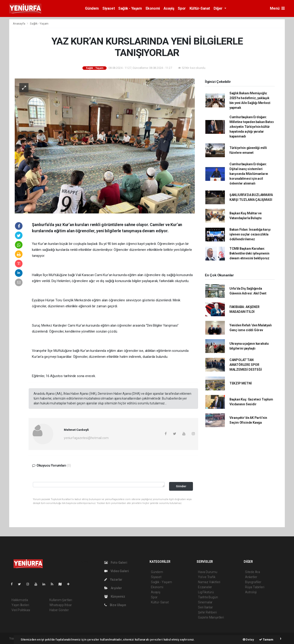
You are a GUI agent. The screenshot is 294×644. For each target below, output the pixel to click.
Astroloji (251, 592)
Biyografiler (253, 582)
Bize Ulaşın (115, 605)
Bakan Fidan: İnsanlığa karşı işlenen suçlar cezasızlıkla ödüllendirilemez (250, 234)
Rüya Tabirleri (255, 587)
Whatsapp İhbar (61, 605)
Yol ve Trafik (207, 577)
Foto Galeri (116, 563)
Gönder (181, 486)
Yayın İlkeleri (20, 605)
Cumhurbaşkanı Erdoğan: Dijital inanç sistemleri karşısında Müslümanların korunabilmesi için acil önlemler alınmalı (249, 174)
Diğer (219, 8)
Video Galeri (116, 571)
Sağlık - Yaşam (130, 8)
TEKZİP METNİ (241, 383)
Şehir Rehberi (207, 612)
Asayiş (169, 8)
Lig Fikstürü (206, 592)
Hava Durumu (208, 572)
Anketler (251, 577)
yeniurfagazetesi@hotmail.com (86, 438)
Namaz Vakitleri (209, 582)
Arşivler (113, 588)
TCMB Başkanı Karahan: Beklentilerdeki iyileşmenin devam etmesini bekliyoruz (249, 253)
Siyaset (109, 8)
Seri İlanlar (205, 607)
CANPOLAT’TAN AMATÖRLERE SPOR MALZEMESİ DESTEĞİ (246, 365)
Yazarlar (113, 580)
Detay (248, 640)
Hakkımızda (20, 600)
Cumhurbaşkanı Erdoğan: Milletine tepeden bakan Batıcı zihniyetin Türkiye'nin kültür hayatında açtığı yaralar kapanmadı (252, 127)
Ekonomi (153, 8)
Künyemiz (115, 596)
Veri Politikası (21, 610)
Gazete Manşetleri (211, 617)
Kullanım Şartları (61, 600)
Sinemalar (205, 602)
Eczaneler (205, 587)
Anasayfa (19, 24)
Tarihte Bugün (208, 597)
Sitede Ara (253, 572)
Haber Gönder (59, 610)
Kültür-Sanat (200, 8)
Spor (182, 8)
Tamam (266, 640)
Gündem (92, 8)
